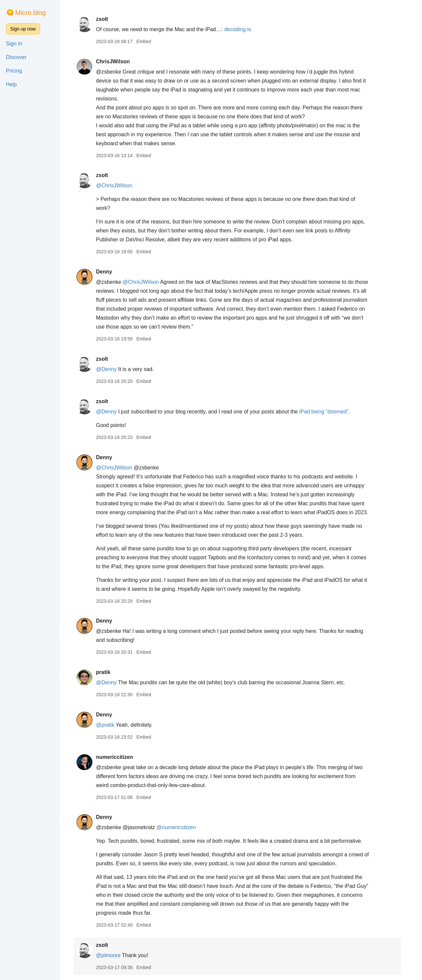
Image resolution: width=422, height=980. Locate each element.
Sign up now (23, 29)
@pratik (108, 725)
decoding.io (241, 29)
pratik (107, 672)
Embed (147, 41)
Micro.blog (30, 13)
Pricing (14, 71)
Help (11, 84)
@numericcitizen (180, 827)
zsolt (105, 19)
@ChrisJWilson (118, 185)
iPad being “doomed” (327, 412)
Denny (107, 272)
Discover (16, 57)
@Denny (110, 369)
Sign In (14, 44)
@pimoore (112, 955)
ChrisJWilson (116, 61)
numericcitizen (118, 757)
